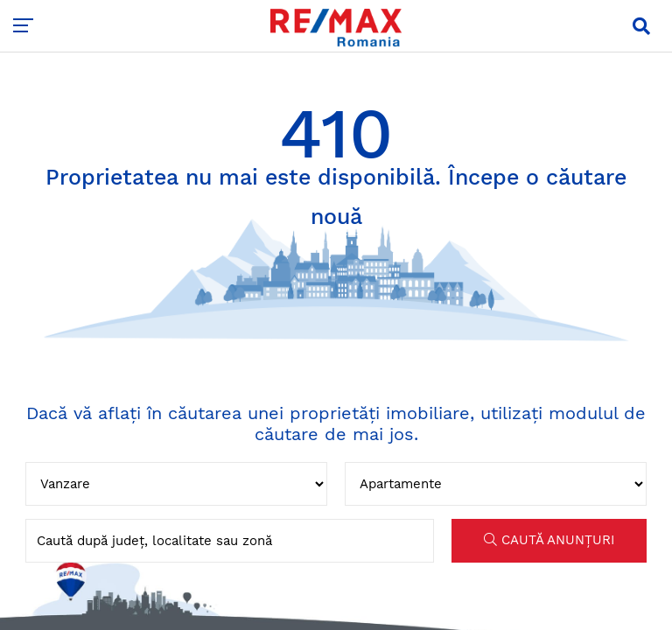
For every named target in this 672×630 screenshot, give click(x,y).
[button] (641, 26)
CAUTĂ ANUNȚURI (549, 540)
